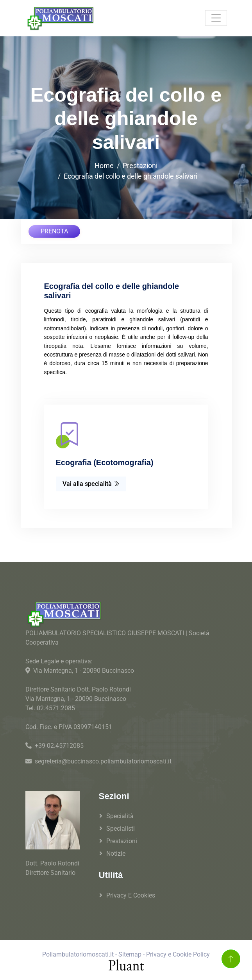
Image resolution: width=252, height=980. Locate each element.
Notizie (116, 854)
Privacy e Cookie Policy (178, 954)
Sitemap (130, 954)
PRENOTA (54, 231)
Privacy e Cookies (131, 895)
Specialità (120, 816)
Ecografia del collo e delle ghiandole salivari (130, 176)
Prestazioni (140, 166)
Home (104, 166)
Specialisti (121, 829)
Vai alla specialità (91, 484)
